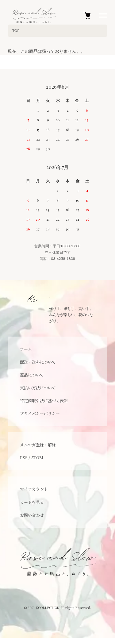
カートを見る (32, 502)
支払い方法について (38, 388)
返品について (32, 375)
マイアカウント (34, 489)
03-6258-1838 (63, 258)
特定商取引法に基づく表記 (44, 401)
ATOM (37, 458)
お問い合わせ (32, 515)
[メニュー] (103, 15)
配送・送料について (38, 362)
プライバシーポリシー (40, 413)
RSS (24, 458)
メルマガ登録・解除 (38, 445)
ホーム (26, 349)
